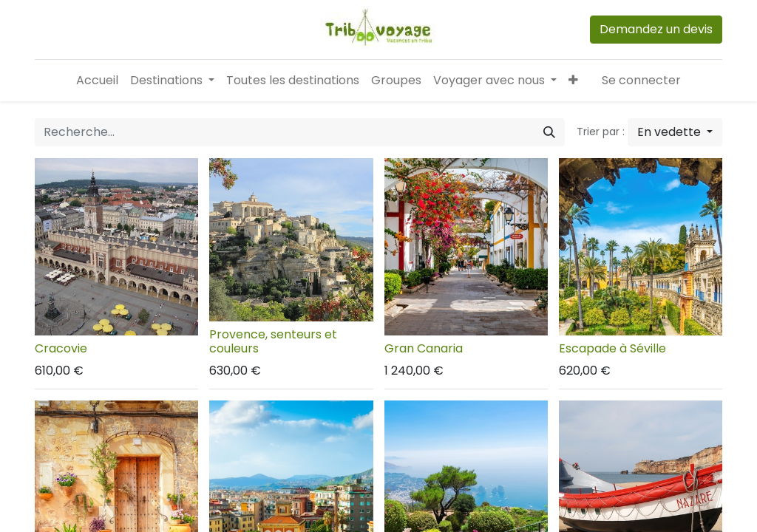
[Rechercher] (549, 132)
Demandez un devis (656, 29)
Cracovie (61, 348)
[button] (573, 81)
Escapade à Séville (612, 348)
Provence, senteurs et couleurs (273, 341)
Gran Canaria (424, 348)
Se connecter (641, 80)
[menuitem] (97, 81)
